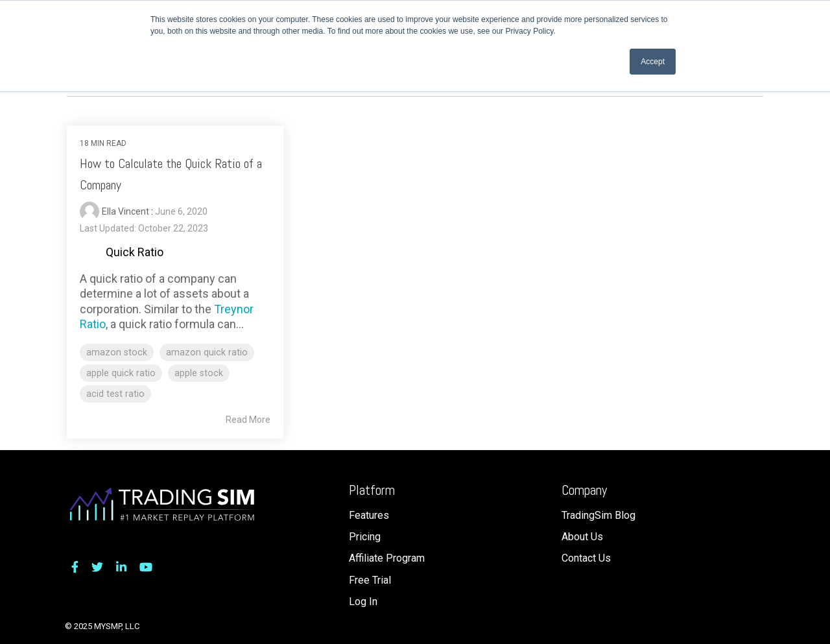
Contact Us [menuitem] (586, 558)
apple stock (199, 373)
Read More (248, 420)
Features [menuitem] (369, 515)
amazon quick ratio (207, 352)
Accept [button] (653, 62)
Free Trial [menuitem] (370, 580)
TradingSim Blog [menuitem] (599, 515)
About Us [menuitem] (582, 537)
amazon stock (117, 352)
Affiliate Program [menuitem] (387, 558)
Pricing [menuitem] (365, 537)
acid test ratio (115, 394)
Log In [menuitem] (363, 602)
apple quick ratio (121, 373)
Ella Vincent (126, 211)
